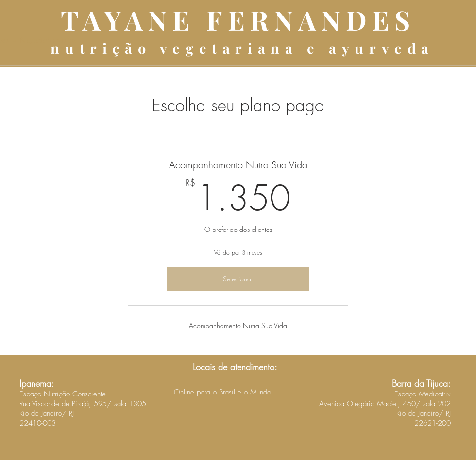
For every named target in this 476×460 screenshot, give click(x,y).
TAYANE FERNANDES (238, 19)
